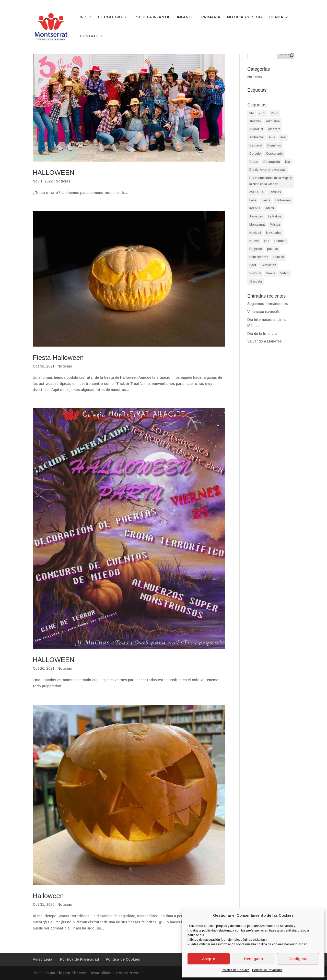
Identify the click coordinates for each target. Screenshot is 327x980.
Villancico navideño (264, 312)
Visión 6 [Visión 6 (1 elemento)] (255, 273)
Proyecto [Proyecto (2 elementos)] (256, 249)
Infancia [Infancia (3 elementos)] (255, 208)
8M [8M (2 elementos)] (252, 113)
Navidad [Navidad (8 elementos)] (255, 233)
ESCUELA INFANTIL (152, 17)
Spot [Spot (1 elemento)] (253, 265)
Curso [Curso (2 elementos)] (254, 162)
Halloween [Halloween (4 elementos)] (283, 200)
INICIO (86, 17)
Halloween (48, 896)
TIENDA (276, 17)
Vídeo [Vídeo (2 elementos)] (284, 273)
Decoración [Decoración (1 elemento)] (272, 162)
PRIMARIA (211, 17)
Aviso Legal (43, 959)
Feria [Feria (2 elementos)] (253, 200)
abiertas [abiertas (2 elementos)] (255, 121)
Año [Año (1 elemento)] (283, 137)
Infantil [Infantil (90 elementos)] (270, 208)
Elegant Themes (71, 973)
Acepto (209, 959)
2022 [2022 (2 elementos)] (275, 113)
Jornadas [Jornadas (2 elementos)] (256, 216)
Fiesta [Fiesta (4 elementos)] (266, 200)
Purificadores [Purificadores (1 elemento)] (259, 257)
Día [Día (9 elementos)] (288, 162)
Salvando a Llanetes (265, 341)
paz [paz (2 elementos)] (267, 241)
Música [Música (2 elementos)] (275, 225)
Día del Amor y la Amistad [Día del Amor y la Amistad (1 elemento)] (267, 170)
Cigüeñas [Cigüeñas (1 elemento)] (274, 145)
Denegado (253, 959)
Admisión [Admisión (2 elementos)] (273, 121)
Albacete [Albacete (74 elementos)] (274, 129)
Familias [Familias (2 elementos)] (275, 192)
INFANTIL (186, 17)
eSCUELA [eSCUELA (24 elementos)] (256, 192)
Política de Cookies (236, 970)
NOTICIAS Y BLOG (244, 17)
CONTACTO (91, 36)
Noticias (63, 181)
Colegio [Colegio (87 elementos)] (255, 154)
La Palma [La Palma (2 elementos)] (275, 216)
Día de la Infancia (262, 334)
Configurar (298, 959)
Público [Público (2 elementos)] (279, 257)
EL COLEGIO (110, 17)
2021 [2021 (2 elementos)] (262, 113)
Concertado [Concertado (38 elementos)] (274, 154)
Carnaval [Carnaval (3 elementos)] (256, 145)
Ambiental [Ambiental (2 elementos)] (256, 137)
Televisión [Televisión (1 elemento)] (269, 265)
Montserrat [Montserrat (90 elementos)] (257, 225)
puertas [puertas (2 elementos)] (273, 249)
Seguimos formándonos (268, 304)
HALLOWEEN (54, 173)
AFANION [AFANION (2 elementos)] (256, 129)
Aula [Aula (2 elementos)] (272, 137)
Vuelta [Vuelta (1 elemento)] (271, 273)
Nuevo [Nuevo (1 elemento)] (254, 241)
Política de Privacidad (267, 970)
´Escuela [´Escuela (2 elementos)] (256, 281)
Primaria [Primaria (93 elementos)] (280, 241)
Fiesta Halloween (58, 358)
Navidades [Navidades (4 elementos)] (274, 233)
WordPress (129, 973)
